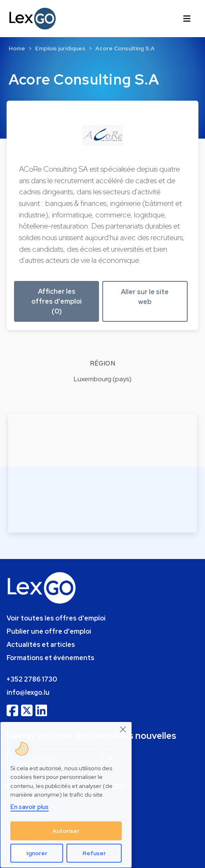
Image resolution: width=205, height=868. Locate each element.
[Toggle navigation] (187, 19)
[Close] (123, 730)
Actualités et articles (41, 645)
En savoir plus (29, 807)
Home (17, 48)
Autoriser (66, 831)
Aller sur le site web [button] (145, 297)
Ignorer (37, 853)
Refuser (94, 853)
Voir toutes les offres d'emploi (56, 618)
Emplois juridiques (60, 48)
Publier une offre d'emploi (49, 631)
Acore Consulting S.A (125, 48)
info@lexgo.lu (28, 692)
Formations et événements (51, 658)
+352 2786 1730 (32, 679)
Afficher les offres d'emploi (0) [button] (57, 301)
